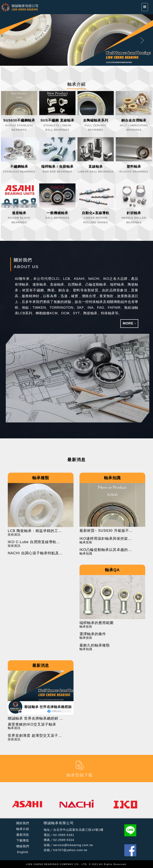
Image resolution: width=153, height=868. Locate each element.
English (23, 852)
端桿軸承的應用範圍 (97, 623)
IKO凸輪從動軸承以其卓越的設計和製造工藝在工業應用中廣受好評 (107, 550)
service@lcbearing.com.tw (73, 845)
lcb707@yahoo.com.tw (70, 850)
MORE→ (130, 323)
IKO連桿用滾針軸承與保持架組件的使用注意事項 (107, 539)
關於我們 (23, 823)
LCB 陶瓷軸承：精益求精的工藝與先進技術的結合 (36, 531)
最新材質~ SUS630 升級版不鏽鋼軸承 (107, 531)
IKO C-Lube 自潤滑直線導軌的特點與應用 (36, 542)
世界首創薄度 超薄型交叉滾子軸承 (36, 736)
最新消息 (23, 835)
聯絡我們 (23, 846)
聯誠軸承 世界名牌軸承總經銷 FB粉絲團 (36, 719)
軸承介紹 (23, 829)
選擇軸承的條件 (93, 634)
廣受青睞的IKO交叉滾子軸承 (32, 724)
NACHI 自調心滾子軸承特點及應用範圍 (36, 553)
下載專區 (23, 840)
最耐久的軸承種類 (95, 645)
